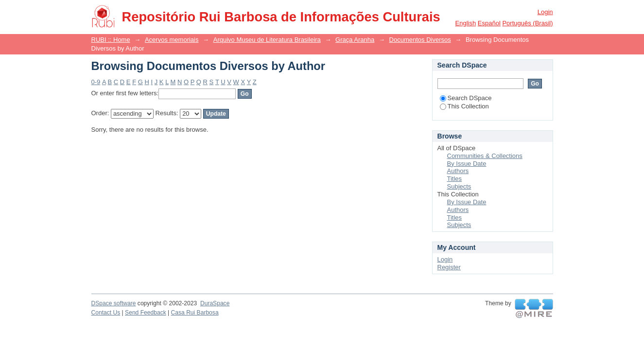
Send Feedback (146, 313)
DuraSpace (215, 303)
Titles (455, 179)
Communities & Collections (485, 156)
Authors (458, 171)
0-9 (96, 82)
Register (449, 267)
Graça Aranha (355, 40)
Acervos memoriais (172, 40)
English (466, 23)
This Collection (464, 106)
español (489, 23)
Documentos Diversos (420, 40)
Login (545, 12)
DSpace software (114, 303)
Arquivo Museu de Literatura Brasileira (267, 40)
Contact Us (106, 313)
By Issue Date (467, 164)
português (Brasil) (527, 23)
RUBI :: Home (111, 40)
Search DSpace (466, 98)
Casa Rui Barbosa (195, 313)
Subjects (459, 186)
